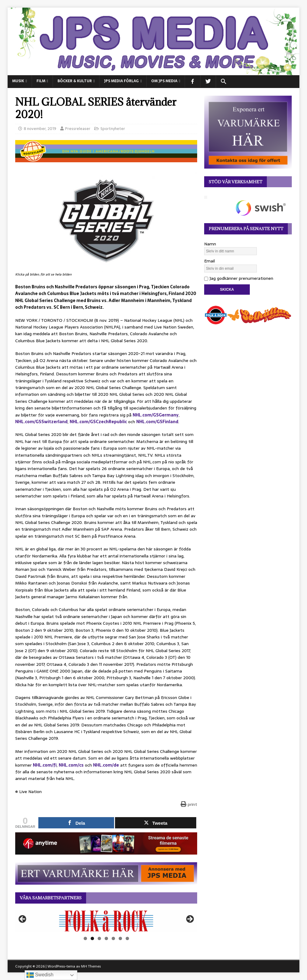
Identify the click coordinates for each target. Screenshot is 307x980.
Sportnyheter (113, 129)
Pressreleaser (78, 129)
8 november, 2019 (40, 129)
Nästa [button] (190, 919)
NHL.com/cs (71, 765)
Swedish (40, 975)
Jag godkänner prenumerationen (239, 278)
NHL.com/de (106, 765)
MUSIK (18, 81)
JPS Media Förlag (121, 81)
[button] (223, 82)
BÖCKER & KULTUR (75, 81)
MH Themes (91, 966)
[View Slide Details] (106, 921)
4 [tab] (106, 938)
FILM (41, 81)
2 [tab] (92, 938)
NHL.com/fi (45, 765)
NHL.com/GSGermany (156, 415)
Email (209, 261)
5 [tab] (113, 938)
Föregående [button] (23, 919)
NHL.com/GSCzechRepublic (98, 422)
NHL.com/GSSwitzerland (41, 422)
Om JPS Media (164, 81)
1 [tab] (85, 938)
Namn (210, 244)
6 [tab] (120, 938)
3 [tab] (99, 938)
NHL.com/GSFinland (157, 422)
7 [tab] (127, 938)
